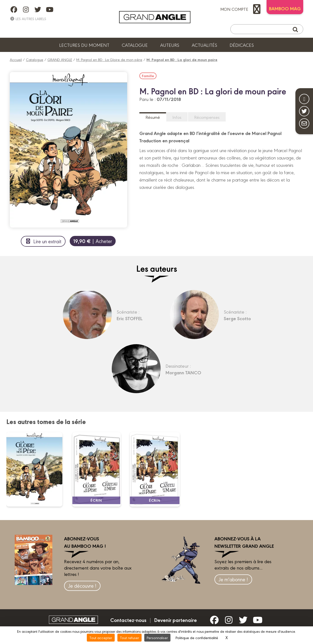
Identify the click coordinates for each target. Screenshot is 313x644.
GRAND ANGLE (60, 59)
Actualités (204, 45)
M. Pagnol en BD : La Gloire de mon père (109, 59)
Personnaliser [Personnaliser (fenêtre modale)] (157, 638)
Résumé (153, 117)
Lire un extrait (43, 241)
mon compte (242, 9)
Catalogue (135, 45)
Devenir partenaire (175, 620)
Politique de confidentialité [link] (197, 638)
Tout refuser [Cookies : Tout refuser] (129, 638)
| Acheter (93, 241)
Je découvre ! (82, 586)
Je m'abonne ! (233, 579)
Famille (148, 76)
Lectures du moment (84, 45)
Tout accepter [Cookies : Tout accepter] (101, 638)
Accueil (16, 59)
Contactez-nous (128, 620)
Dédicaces (242, 45)
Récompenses (207, 117)
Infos (177, 117)
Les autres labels (28, 18)
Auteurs (170, 45)
